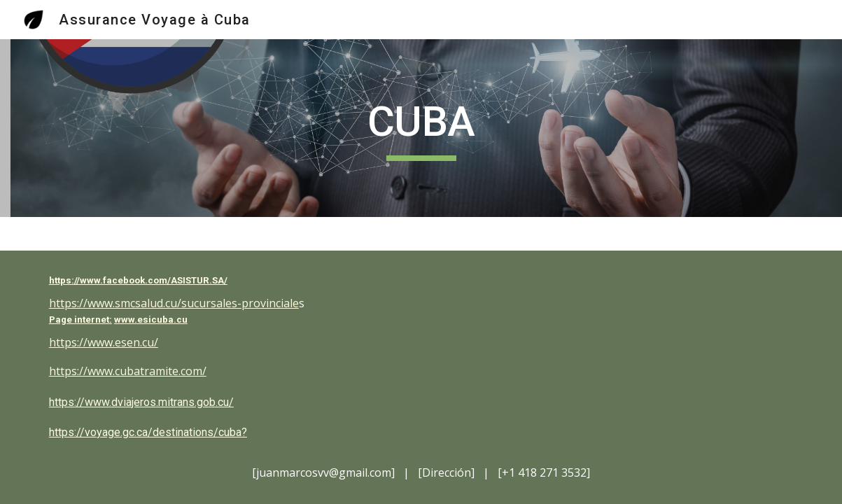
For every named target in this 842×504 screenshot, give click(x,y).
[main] (421, 128)
